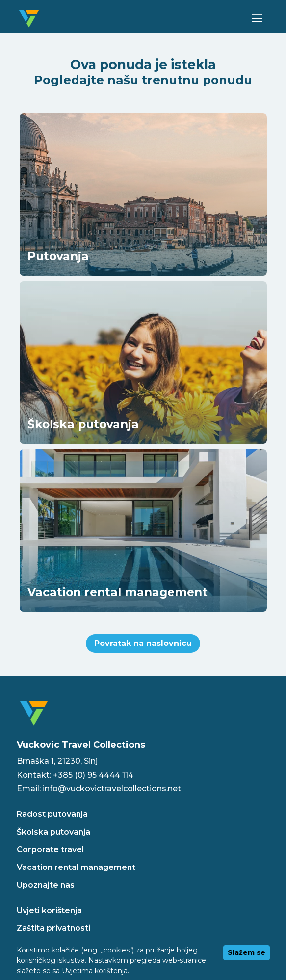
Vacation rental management (76, 867)
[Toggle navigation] (257, 18)
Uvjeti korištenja (49, 910)
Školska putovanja (53, 832)
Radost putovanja (52, 814)
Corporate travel (50, 850)
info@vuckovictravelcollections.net (112, 789)
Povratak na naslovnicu (143, 643)
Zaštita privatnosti (53, 928)
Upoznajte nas (46, 885)
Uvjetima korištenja (95, 971)
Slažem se (247, 952)
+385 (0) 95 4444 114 (93, 775)
